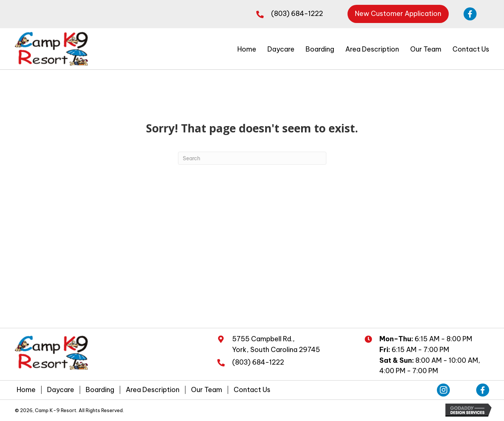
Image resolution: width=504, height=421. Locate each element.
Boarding (100, 391)
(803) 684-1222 (297, 14)
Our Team (207, 391)
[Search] (252, 159)
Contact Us (252, 391)
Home (26, 391)
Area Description (153, 391)
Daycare (61, 391)
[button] (398, 14)
